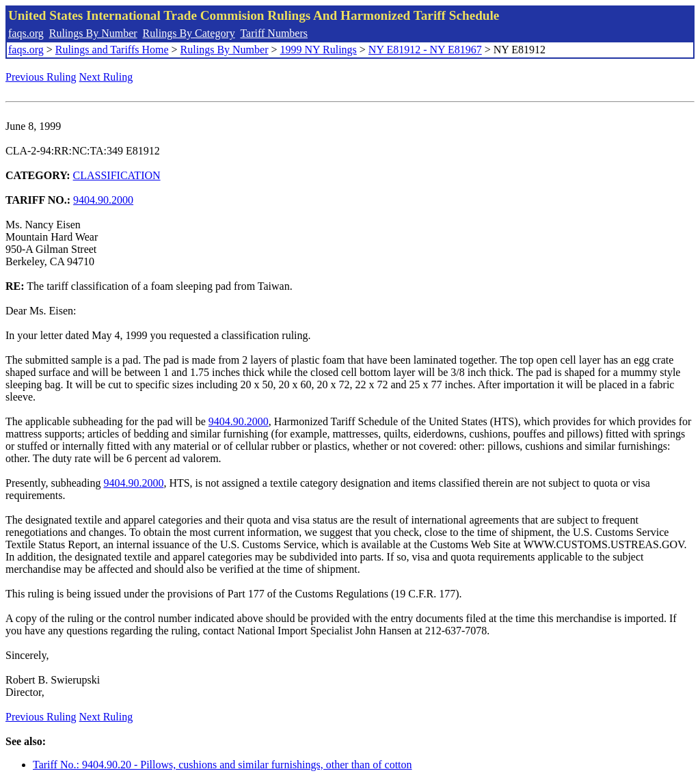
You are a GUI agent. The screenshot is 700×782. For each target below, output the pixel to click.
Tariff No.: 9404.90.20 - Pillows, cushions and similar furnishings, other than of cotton (223, 765)
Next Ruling (106, 77)
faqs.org (26, 33)
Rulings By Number (93, 33)
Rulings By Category (189, 33)
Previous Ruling (41, 77)
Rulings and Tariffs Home (112, 50)
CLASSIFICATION (117, 175)
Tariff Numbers (274, 33)
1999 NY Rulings (319, 50)
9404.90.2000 (103, 200)
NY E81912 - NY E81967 (425, 50)
